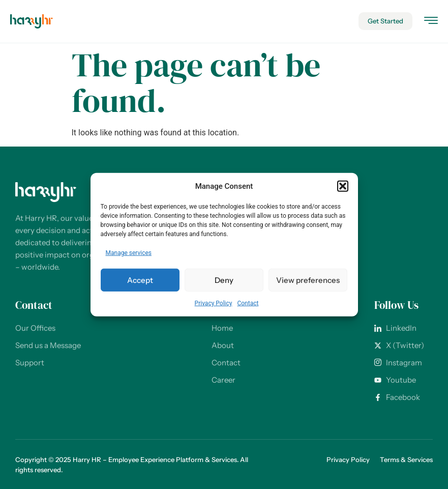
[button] (343, 186)
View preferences (308, 280)
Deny (224, 280)
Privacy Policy (214, 303)
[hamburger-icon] (431, 22)
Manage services (129, 253)
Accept (140, 280)
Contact (248, 303)
